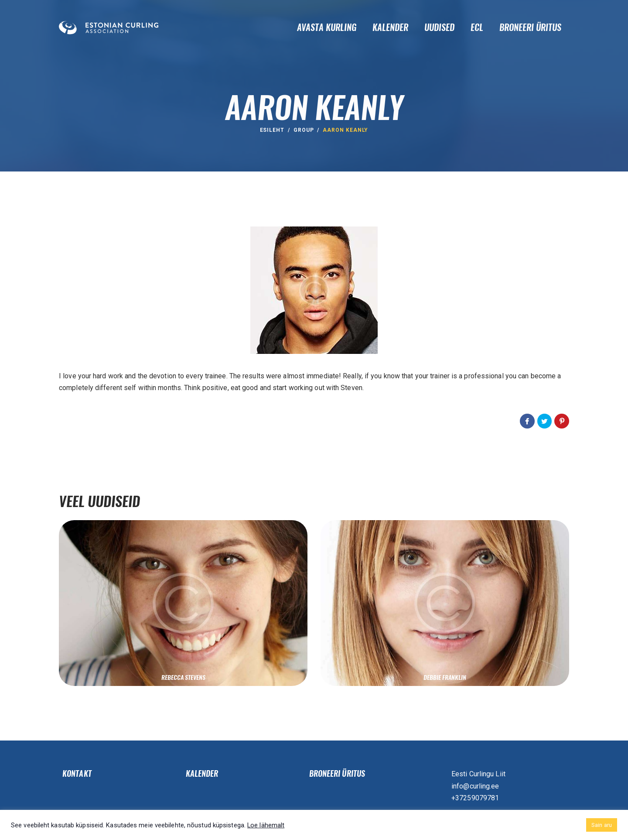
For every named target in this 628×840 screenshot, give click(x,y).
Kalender (202, 774)
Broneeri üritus (337, 774)
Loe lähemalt (266, 825)
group (304, 130)
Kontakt (77, 774)
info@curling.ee (475, 786)
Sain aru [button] (602, 825)
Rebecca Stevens (183, 677)
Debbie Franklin (445, 677)
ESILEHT (272, 130)
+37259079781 (475, 798)
